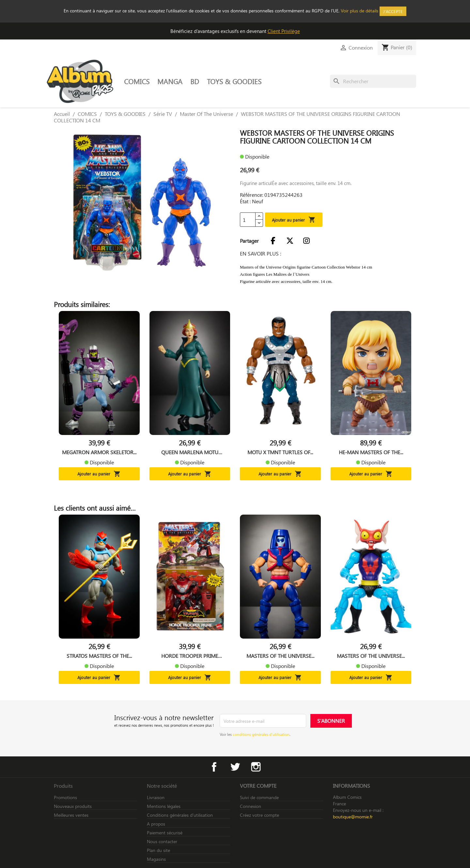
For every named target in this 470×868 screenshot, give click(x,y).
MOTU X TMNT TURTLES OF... (280, 452)
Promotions (65, 797)
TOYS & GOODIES (234, 81)
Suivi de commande (259, 797)
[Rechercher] (373, 81)
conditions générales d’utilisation (261, 734)
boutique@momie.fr (353, 817)
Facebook (214, 767)
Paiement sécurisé (165, 833)
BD (195, 81)
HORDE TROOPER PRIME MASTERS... (190, 656)
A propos (156, 824)
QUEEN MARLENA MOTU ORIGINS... (190, 452)
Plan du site (158, 850)
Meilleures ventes (71, 815)
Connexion (251, 806)
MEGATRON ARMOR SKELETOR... (99, 452)
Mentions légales (164, 806)
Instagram (256, 767)
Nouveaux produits (73, 806)
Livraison (156, 797)
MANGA (170, 81)
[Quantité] (248, 220)
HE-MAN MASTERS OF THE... (371, 452)
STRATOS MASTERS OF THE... (99, 656)
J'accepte (393, 11)
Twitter (235, 767)
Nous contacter (162, 841)
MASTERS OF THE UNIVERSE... (280, 656)
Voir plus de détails (360, 11)
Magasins (156, 859)
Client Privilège (284, 31)
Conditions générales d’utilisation (180, 815)
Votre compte (258, 786)
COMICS (137, 81)
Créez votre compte (259, 815)
